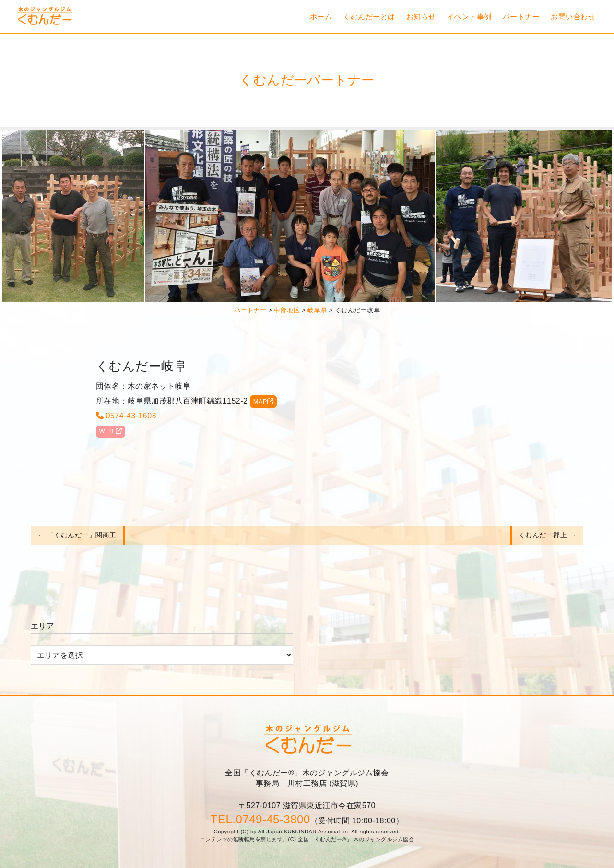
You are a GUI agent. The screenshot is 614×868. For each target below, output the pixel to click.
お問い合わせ (573, 17)
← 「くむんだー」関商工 (77, 535)
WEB (110, 431)
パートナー (521, 17)
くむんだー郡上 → (548, 535)
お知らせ (421, 17)
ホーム (321, 17)
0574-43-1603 (126, 416)
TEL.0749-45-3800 (260, 819)
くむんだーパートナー (307, 80)
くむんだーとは (369, 17)
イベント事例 (469, 17)
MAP (264, 401)
